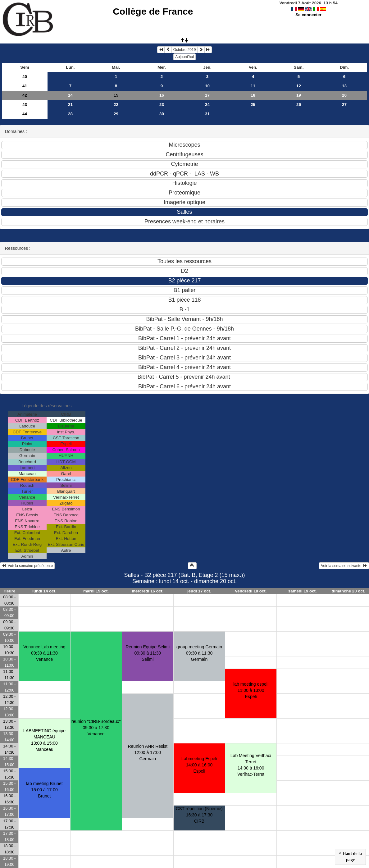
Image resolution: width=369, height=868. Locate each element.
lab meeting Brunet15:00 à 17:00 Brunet (44, 790)
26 (299, 105)
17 (207, 95)
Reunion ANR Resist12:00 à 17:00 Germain (148, 752)
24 (207, 105)
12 (299, 86)
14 (70, 95)
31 (207, 114)
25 (253, 105)
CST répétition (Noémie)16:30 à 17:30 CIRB (199, 815)
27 (344, 105)
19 (299, 95)
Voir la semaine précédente (27, 566)
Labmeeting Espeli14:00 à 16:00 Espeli (199, 765)
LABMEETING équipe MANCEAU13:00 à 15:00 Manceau (44, 740)
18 (253, 95)
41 (25, 86)
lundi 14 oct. (44, 591)
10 (207, 86)
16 (162, 95)
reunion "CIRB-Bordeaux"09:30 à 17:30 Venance (96, 728)
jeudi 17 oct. (199, 591)
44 (25, 114)
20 (344, 95)
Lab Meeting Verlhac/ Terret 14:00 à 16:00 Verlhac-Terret (251, 765)
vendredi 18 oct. (251, 591)
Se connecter (308, 15)
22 (116, 105)
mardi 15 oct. (96, 591)
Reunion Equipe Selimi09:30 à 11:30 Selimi (148, 653)
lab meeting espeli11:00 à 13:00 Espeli (251, 690)
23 (162, 105)
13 (344, 86)
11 (253, 86)
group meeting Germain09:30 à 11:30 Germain (199, 653)
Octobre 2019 (185, 50)
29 (116, 114)
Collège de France (153, 11)
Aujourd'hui (184, 57)
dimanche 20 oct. (348, 591)
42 (25, 95)
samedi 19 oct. (303, 591)
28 (70, 114)
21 (70, 105)
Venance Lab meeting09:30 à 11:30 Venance (44, 653)
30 (162, 114)
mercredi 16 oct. (148, 591)
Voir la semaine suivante (344, 566)
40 (25, 77)
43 (25, 105)
